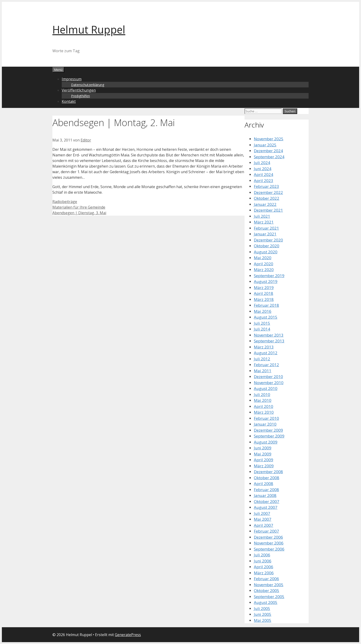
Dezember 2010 (268, 377)
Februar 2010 (266, 418)
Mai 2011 (263, 371)
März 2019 (264, 288)
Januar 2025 (265, 145)
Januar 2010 (265, 424)
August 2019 (266, 281)
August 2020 (266, 252)
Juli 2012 (262, 359)
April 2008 (264, 484)
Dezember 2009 (268, 430)
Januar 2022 (265, 204)
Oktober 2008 (267, 478)
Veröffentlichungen (79, 90)
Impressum (72, 79)
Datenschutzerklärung (88, 85)
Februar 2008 (266, 490)
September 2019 (269, 276)
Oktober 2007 (267, 501)
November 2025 (269, 139)
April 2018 (264, 293)
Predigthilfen (80, 96)
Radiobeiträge (65, 202)
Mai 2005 (263, 620)
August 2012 (266, 353)
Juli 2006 (262, 555)
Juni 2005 (263, 614)
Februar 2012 (266, 365)
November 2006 (269, 543)
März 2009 (264, 466)
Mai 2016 (263, 311)
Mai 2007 (263, 519)
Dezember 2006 (268, 537)
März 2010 (264, 412)
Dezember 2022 (268, 192)
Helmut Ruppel (89, 29)
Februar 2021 (266, 228)
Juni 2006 (263, 561)
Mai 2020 (263, 258)
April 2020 (264, 264)
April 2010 (264, 406)
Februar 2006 (266, 579)
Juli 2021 (262, 216)
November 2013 (269, 335)
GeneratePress (128, 635)
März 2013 (264, 347)
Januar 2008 (265, 495)
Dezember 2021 (268, 210)
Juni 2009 (263, 448)
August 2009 (266, 442)
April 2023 (264, 181)
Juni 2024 (263, 169)
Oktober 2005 (267, 591)
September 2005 (269, 597)
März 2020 (264, 270)
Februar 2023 (266, 186)
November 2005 (269, 585)
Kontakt (69, 101)
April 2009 (264, 460)
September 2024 (269, 157)
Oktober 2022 (267, 198)
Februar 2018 (266, 305)
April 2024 (264, 174)
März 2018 (264, 299)
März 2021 (264, 222)
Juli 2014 (262, 329)
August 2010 (266, 388)
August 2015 (266, 317)
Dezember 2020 (268, 240)
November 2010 (269, 383)
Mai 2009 (263, 454)
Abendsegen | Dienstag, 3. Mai (79, 213)
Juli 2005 (262, 608)
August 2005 (266, 602)
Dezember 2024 (268, 151)
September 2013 (269, 341)
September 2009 (269, 436)
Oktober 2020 (267, 246)
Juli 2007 (262, 513)
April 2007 (264, 525)
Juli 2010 (262, 394)
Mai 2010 (263, 400)
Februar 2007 (266, 531)
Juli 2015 (262, 323)
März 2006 (264, 573)
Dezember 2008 (268, 472)
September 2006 (269, 549)
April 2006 (264, 567)
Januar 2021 (265, 234)
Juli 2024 (262, 163)
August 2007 (266, 507)
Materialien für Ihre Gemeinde (79, 207)
